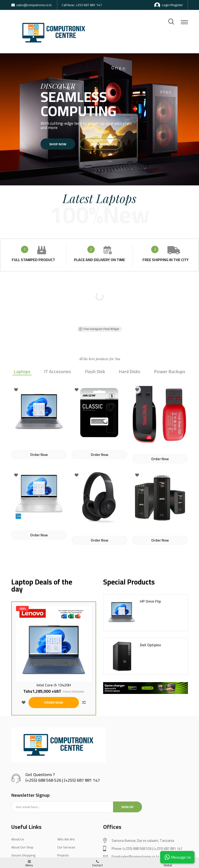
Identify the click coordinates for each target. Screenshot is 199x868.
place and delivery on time (99, 260)
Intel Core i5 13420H (54, 685)
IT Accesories (58, 372)
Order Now (39, 455)
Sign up (127, 807)
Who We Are (66, 839)
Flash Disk (95, 372)
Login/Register (169, 5)
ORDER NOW (54, 703)
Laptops (22, 372)
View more (98, 144)
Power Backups (170, 372)
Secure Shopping (23, 855)
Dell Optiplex (150, 645)
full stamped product (33, 260)
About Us (18, 839)
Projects (63, 855)
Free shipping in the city (166, 260)
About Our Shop (22, 847)
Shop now (64, 144)
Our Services (66, 847)
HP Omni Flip (150, 601)
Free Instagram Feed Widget (99, 329)
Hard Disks (130, 372)
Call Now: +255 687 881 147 (82, 5)
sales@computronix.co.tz (32, 5)
